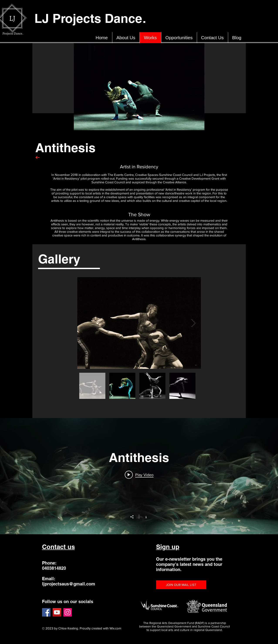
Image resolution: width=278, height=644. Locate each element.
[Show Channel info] (144, 517)
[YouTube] (57, 612)
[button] (181, 585)
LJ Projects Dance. (92, 18)
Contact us (58, 547)
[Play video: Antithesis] (139, 475)
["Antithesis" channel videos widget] (139, 476)
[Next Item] (193, 323)
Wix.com (115, 628)
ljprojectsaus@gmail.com (69, 584)
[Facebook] (46, 612)
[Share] (134, 517)
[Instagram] (68, 612)
